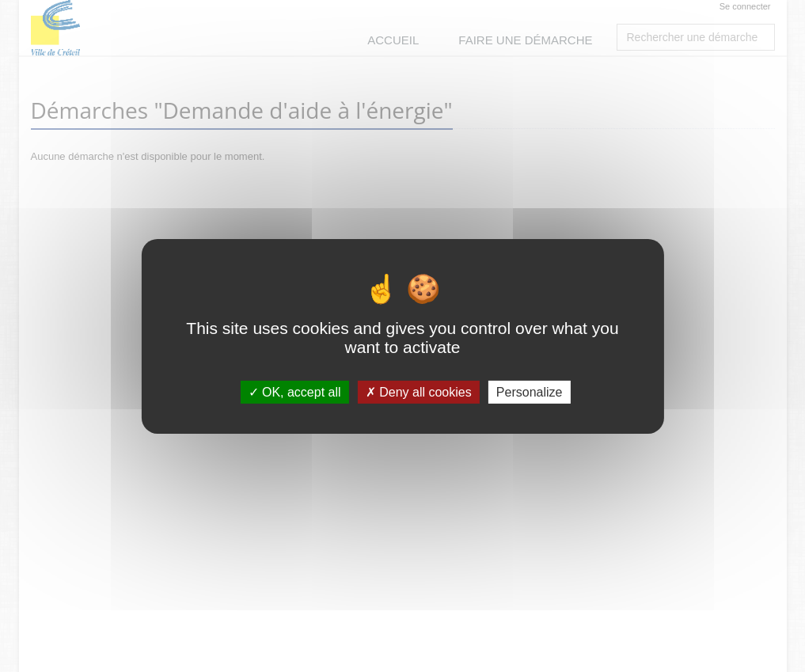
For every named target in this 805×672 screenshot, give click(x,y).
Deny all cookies (419, 391)
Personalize (530, 391)
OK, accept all (295, 391)
